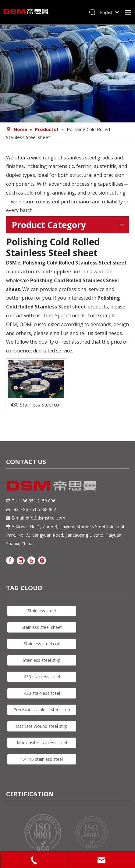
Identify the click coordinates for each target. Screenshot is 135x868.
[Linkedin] (21, 560)
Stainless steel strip (42, 660)
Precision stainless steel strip (42, 710)
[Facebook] (10, 560)
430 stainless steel (42, 677)
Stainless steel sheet (42, 627)
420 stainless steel (42, 693)
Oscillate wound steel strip (42, 726)
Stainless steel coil (42, 644)
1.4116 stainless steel (42, 759)
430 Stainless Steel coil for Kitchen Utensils (36, 405)
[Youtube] (31, 560)
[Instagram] (42, 560)
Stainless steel (42, 611)
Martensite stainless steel (42, 743)
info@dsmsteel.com (46, 518)
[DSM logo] (52, 485)
